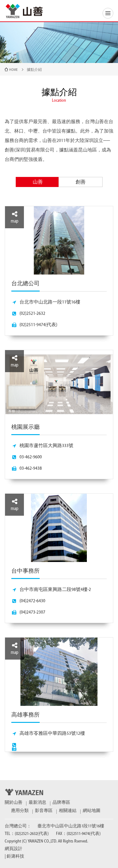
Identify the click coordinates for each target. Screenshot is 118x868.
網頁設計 (14, 849)
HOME (13, 70)
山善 (38, 182)
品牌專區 (61, 803)
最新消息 (37, 803)
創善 (81, 182)
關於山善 (14, 803)
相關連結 (68, 811)
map (14, 217)
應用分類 (20, 811)
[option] (59, 486)
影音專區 (44, 811)
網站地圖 (92, 811)
